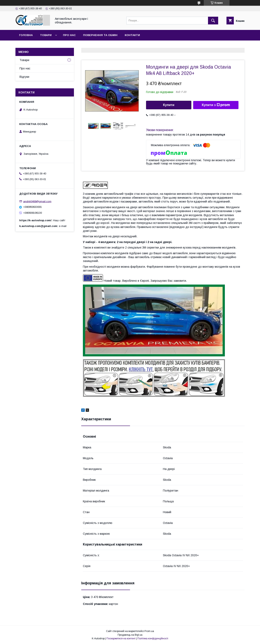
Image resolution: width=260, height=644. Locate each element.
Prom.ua (149, 631)
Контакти (132, 35)
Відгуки (24, 77)
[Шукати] (213, 21)
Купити (169, 105)
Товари (46, 35)
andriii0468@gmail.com (37, 201)
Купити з (216, 105)
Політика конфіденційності (153, 639)
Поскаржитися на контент (121, 639)
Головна (26, 35)
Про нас (69, 35)
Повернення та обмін (100, 35)
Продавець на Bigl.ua (130, 635)
